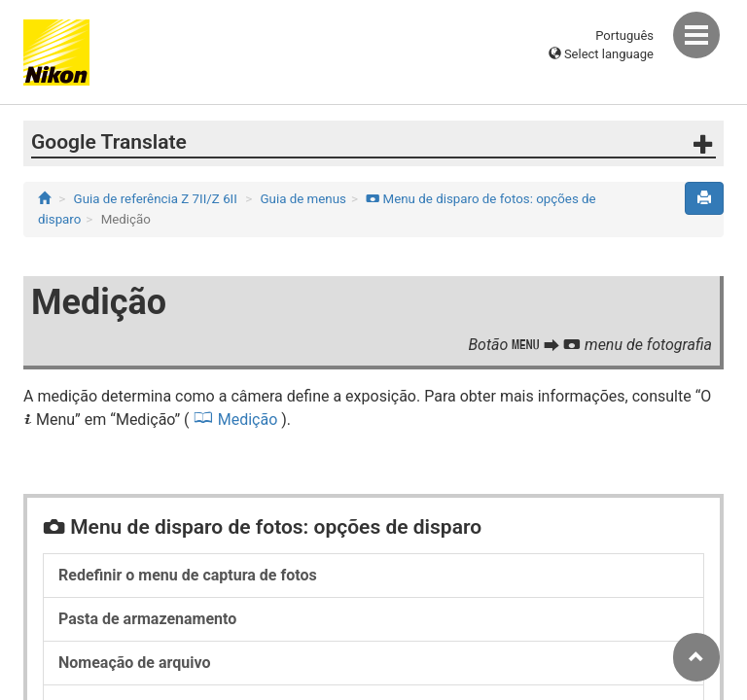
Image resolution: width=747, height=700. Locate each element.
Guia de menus (302, 199)
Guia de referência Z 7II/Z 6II (156, 199)
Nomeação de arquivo (134, 663)
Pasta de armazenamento (147, 619)
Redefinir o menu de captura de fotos (188, 575)
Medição (248, 420)
